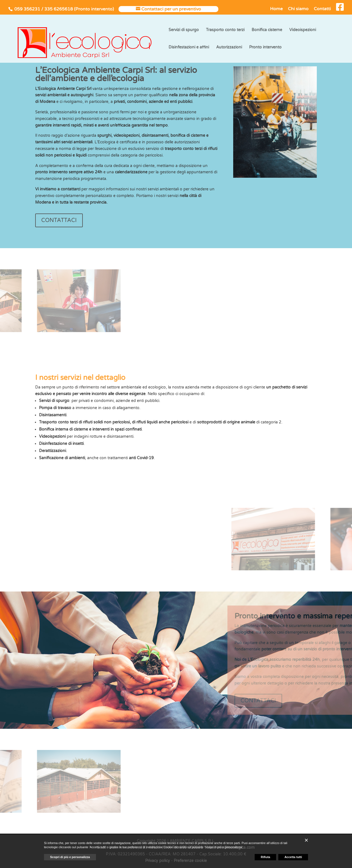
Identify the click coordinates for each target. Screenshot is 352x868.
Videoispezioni (303, 30)
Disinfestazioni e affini (189, 47)
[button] (306, 840)
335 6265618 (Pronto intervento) (79, 9)
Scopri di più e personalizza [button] (70, 857)
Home (276, 9)
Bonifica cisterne (267, 30)
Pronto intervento (265, 47)
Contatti (322, 9)
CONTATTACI (59, 220)
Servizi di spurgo (184, 30)
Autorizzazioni (229, 47)
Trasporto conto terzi (225, 30)
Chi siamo (298, 9)
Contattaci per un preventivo (171, 9)
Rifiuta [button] (265, 857)
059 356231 (27, 9)
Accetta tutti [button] (293, 857)
